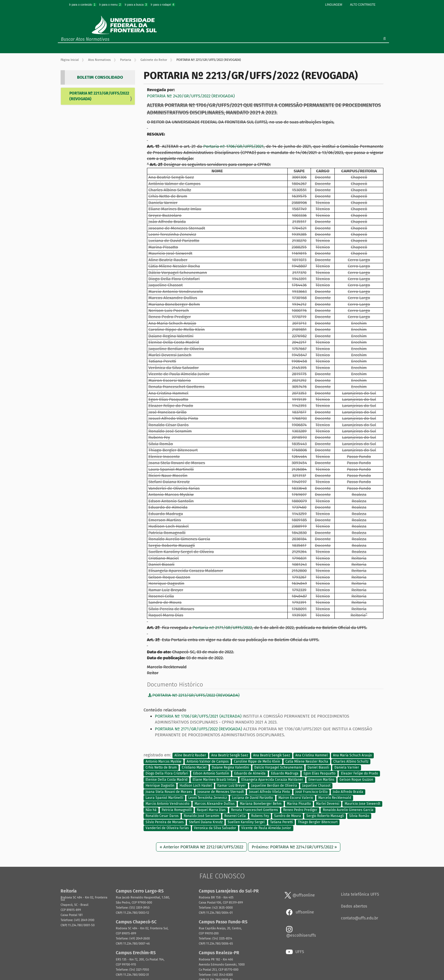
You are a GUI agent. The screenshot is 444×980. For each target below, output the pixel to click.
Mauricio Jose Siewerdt (362, 804)
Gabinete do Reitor (154, 60)
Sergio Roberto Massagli (325, 816)
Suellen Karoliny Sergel (246, 822)
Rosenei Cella (235, 816)
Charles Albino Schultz (351, 761)
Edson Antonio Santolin (211, 774)
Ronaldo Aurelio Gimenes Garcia (348, 810)
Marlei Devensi (328, 804)
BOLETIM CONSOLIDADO (100, 77)
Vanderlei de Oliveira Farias (167, 828)
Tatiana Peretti (281, 822)
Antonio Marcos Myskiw (164, 761)
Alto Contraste (363, 5)
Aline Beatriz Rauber (190, 755)
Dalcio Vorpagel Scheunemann (278, 767)
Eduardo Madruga (285, 774)
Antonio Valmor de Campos (208, 761)
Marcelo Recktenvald (335, 798)
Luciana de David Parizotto (252, 798)
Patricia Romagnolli (177, 810)
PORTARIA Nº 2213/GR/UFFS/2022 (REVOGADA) (99, 96)
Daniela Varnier (347, 767)
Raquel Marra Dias (211, 810)
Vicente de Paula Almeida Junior (266, 828)
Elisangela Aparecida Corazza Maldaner (272, 780)
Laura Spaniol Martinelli (164, 798)
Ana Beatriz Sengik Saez (230, 755)
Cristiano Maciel (194, 767)
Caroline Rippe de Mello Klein (257, 761)
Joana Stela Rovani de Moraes (169, 792)
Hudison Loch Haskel (196, 786)
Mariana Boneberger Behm (261, 804)
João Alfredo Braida (348, 792)
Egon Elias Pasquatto (320, 774)
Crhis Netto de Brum (161, 767)
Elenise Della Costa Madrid (166, 780)
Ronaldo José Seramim (201, 816)
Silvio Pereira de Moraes (165, 822)
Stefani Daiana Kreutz (206, 822)
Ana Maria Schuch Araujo (352, 755)
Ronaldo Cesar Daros (162, 816)
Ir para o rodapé (163, 5)
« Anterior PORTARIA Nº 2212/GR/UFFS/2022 (201, 847)
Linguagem (334, 5)
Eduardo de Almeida (250, 774)
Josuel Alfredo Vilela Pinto (269, 792)
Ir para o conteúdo (83, 5)
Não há (151, 810)
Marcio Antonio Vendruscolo (167, 804)
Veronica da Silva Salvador (215, 828)
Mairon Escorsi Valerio (296, 798)
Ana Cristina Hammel (312, 755)
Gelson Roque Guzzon (356, 780)
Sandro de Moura (288, 816)
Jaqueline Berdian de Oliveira (274, 786)
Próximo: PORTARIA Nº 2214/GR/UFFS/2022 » (294, 847)
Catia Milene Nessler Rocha (307, 761)
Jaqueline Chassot (316, 786)
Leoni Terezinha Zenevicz (208, 798)
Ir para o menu (111, 5)
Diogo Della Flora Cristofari (167, 774)
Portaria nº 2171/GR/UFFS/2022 (222, 628)
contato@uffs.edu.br (359, 918)
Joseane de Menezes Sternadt (221, 792)
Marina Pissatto (299, 804)
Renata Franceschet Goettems (255, 810)
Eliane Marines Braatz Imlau (214, 780)
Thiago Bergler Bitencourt (318, 822)
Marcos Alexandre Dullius (215, 804)
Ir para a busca (136, 5)
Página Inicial (70, 60)
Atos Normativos (99, 60)
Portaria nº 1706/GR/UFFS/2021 (233, 146)
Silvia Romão (359, 816)
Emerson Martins (321, 780)
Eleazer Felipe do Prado (359, 774)
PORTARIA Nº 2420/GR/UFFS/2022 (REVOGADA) (191, 96)
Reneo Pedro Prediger (300, 810)
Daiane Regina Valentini (230, 767)
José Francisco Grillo (311, 792)
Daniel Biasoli (318, 767)
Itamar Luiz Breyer (231, 786)
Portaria (126, 60)
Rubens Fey (260, 816)
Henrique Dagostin (160, 786)
